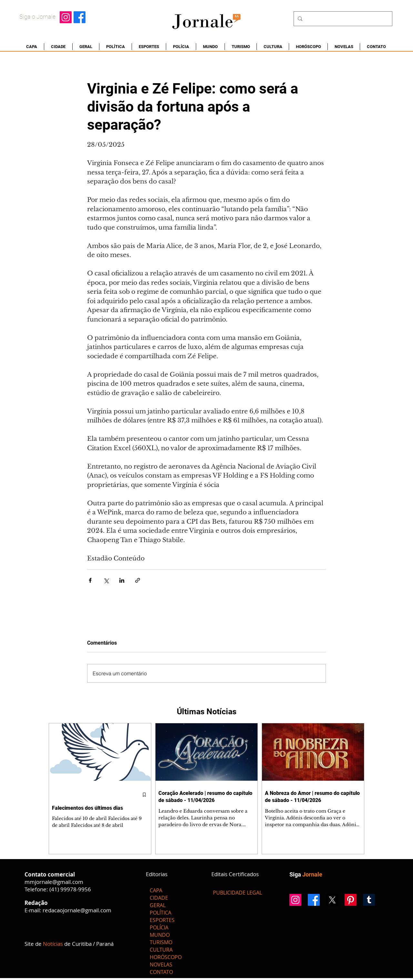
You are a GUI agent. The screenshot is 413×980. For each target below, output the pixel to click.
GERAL (158, 905)
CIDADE (159, 898)
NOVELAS (161, 965)
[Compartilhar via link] (138, 580)
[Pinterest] (351, 900)
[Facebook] (80, 17)
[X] (332, 900)
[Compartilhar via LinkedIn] (122, 580)
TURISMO (161, 942)
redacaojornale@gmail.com (77, 910)
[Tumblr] (369, 900)
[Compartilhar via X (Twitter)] (106, 580)
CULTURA (161, 950)
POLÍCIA (159, 927)
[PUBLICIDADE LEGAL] (237, 893)
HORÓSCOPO (166, 957)
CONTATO (161, 972)
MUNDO (160, 935)
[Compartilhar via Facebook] (90, 580)
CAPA (156, 890)
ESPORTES (162, 920)
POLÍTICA (161, 913)
